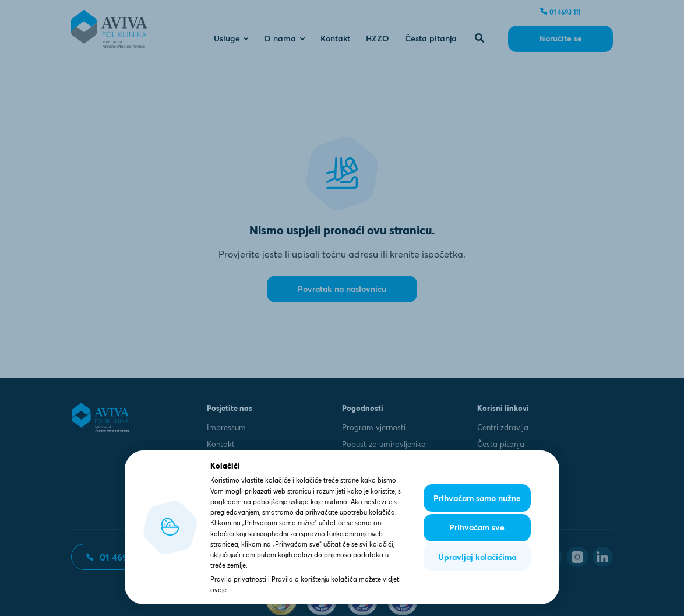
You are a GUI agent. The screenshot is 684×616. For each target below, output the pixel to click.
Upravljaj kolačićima (477, 557)
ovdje (218, 590)
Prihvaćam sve (477, 527)
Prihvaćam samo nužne (477, 498)
